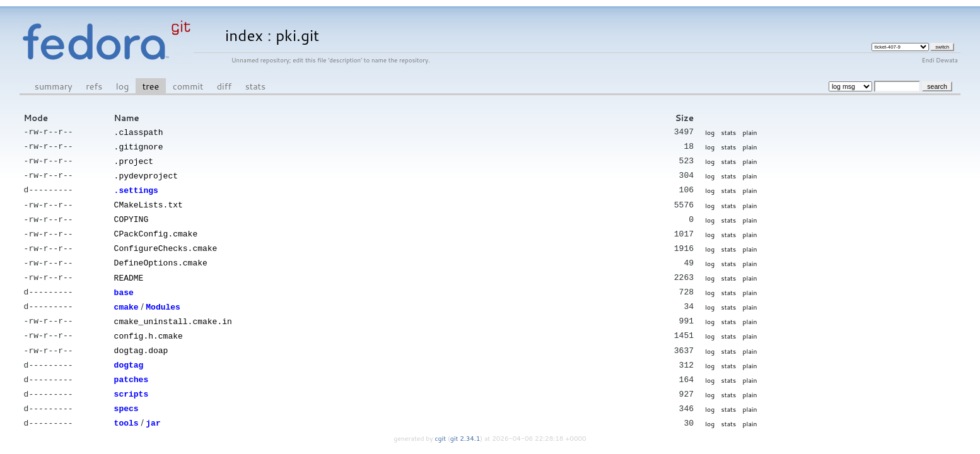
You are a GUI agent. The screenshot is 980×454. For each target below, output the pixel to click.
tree (151, 86)
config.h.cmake (149, 327)
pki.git (297, 35)
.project (134, 160)
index (244, 35)
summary (54, 86)
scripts (131, 382)
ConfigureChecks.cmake (166, 243)
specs (126, 396)
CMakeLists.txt (149, 201)
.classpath (139, 132)
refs (94, 86)
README (129, 271)
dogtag (129, 354)
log (123, 86)
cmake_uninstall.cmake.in (173, 313)
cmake (126, 299)
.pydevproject (146, 173)
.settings (136, 187)
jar (153, 410)
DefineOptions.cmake (161, 257)
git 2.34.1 (465, 425)
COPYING (131, 215)
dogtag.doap (141, 340)
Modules (163, 299)
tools (126, 410)
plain (750, 132)
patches (131, 368)
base (124, 285)
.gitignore (139, 146)
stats (255, 86)
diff (224, 86)
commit (188, 86)
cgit (441, 425)
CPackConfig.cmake (156, 229)
